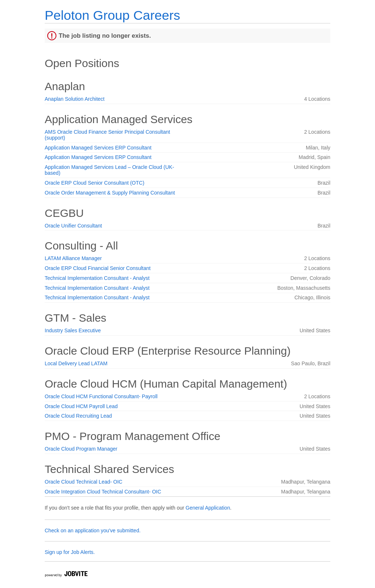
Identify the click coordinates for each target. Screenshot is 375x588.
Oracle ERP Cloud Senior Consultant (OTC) (94, 183)
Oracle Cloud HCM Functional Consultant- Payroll (101, 396)
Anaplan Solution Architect (75, 99)
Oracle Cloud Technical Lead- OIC (83, 482)
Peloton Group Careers (112, 15)
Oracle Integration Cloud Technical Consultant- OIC (103, 492)
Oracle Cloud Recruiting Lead (78, 416)
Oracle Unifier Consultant (73, 226)
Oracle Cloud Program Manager (81, 449)
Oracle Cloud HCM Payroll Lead (81, 406)
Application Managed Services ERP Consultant (98, 148)
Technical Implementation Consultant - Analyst (97, 278)
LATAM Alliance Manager (73, 258)
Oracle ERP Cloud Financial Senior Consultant (98, 268)
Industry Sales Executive (73, 330)
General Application (208, 508)
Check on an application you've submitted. (93, 530)
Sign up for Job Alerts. (70, 552)
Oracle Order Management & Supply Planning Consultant (110, 193)
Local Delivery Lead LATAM (76, 363)
